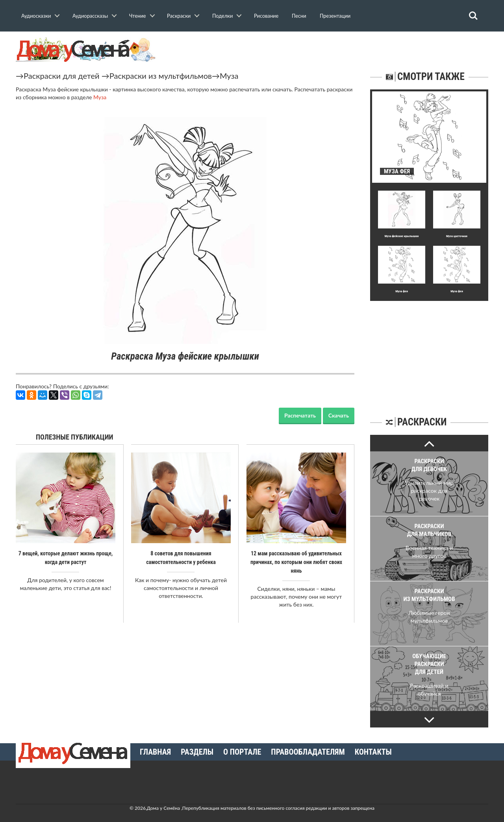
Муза (229, 76)
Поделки (222, 16)
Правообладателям (308, 752)
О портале (242, 752)
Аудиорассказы (90, 16)
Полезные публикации (75, 437)
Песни (299, 16)
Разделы (197, 752)
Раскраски (179, 16)
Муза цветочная (457, 236)
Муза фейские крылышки (402, 236)
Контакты (373, 752)
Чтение (138, 16)
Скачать (339, 415)
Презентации (335, 16)
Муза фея (402, 291)
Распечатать (300, 415)
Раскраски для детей (62, 76)
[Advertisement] (429, 350)
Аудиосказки (36, 16)
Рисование (266, 16)
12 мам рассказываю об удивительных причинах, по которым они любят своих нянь (296, 562)
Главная (155, 752)
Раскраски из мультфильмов (161, 76)
